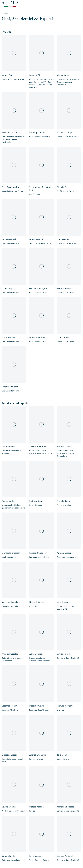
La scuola (6, 14)
